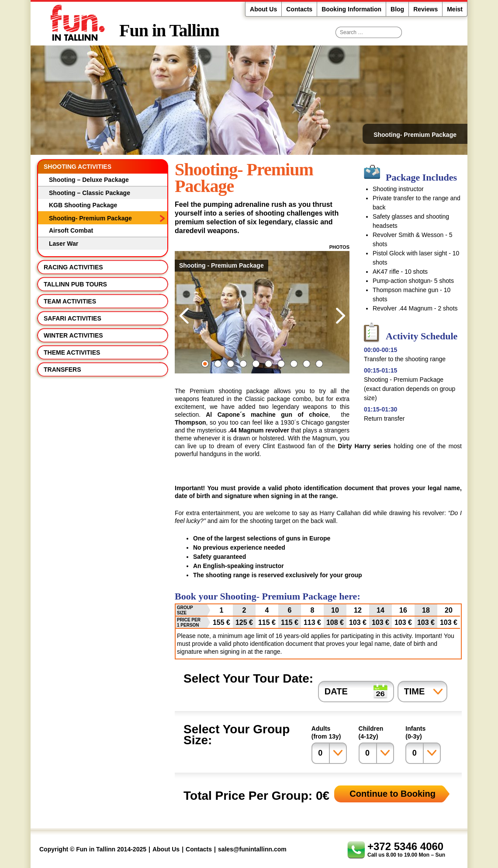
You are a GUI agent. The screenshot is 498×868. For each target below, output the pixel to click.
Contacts (299, 9)
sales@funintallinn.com (252, 849)
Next (340, 316)
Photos (339, 247)
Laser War (64, 244)
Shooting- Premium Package (90, 218)
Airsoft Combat (71, 230)
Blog (397, 9)
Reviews (425, 9)
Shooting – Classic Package (90, 193)
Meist (455, 9)
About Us (263, 9)
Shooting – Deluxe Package (89, 180)
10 (319, 364)
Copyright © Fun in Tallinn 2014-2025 (93, 849)
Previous (184, 316)
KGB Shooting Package (83, 205)
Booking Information (351, 9)
